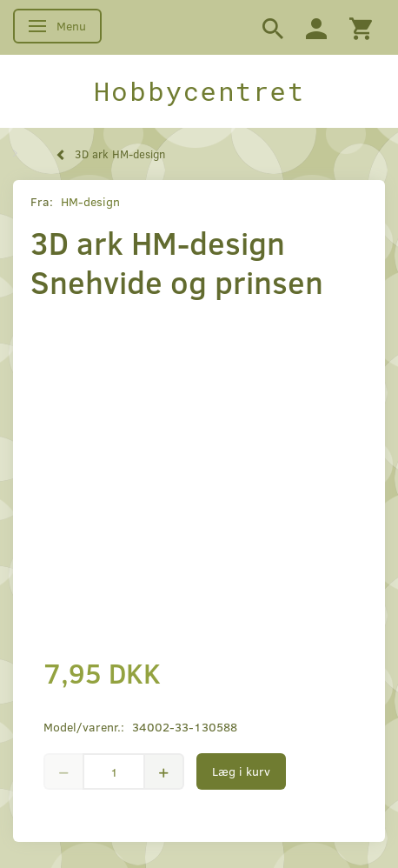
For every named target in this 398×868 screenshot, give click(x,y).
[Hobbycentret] (199, 91)
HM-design (90, 201)
